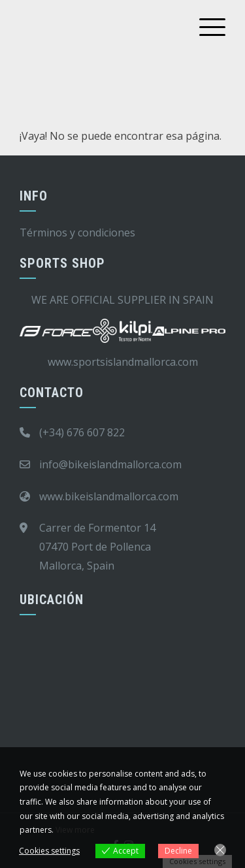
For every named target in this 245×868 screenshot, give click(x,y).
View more (75, 830)
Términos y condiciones (77, 233)
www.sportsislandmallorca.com (123, 362)
